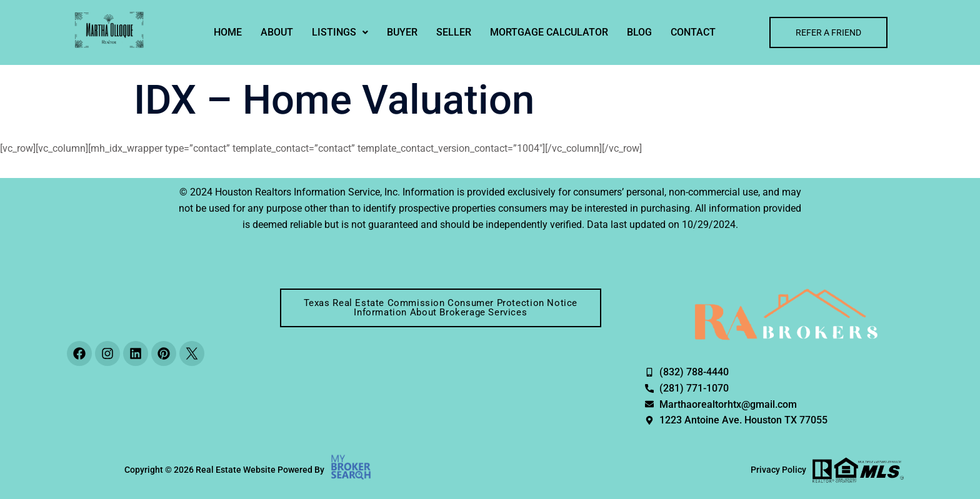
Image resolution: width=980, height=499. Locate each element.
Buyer (402, 32)
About (277, 32)
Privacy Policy (778, 469)
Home (228, 32)
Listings (340, 32)
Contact (693, 32)
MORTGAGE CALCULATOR (549, 32)
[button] (340, 32)
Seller (454, 32)
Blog (639, 32)
